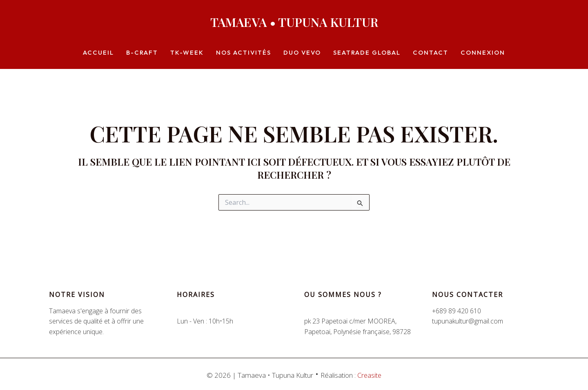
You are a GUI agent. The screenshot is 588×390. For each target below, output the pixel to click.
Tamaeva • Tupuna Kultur (294, 22)
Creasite (370, 375)
